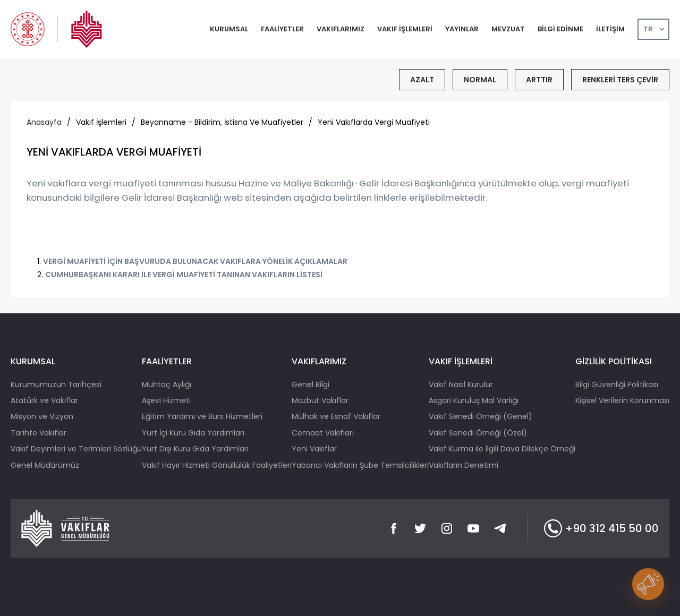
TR (648, 29)
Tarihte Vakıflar (39, 433)
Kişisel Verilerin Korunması (622, 400)
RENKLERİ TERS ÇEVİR (620, 80)
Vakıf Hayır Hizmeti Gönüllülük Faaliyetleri (217, 465)
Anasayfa (44, 122)
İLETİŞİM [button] (610, 29)
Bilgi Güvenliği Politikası (617, 384)
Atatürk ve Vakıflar (44, 400)
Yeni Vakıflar (314, 449)
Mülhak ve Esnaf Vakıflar (336, 416)
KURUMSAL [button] (229, 29)
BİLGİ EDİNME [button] (560, 29)
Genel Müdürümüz (45, 465)
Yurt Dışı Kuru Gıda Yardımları (195, 449)
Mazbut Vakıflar (320, 400)
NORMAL (480, 80)
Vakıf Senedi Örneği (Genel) (481, 416)
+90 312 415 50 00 (601, 528)
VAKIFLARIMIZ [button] (341, 29)
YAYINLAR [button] (462, 29)
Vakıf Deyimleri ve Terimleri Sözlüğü (76, 449)
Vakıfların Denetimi (464, 465)
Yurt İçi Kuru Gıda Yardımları (193, 433)
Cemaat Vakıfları (323, 433)
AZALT (422, 80)
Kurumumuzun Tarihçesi (56, 384)
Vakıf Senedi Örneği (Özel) (478, 433)
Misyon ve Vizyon (42, 416)
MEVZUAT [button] (508, 29)
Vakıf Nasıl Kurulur (461, 384)
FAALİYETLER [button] (282, 29)
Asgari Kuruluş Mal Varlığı (474, 400)
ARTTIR (539, 80)
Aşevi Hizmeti (166, 400)
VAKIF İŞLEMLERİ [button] (405, 29)
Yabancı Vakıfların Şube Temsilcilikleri (360, 465)
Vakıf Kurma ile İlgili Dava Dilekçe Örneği (502, 449)
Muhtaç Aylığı (167, 384)
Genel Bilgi (311, 384)
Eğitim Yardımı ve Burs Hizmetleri (202, 416)
